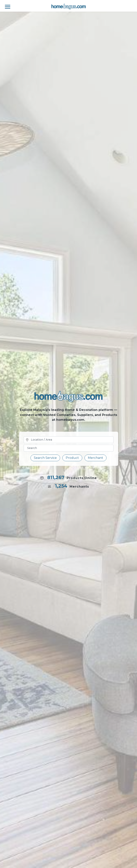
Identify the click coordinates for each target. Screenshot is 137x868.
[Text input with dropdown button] (69, 448)
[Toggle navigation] (5, 6)
